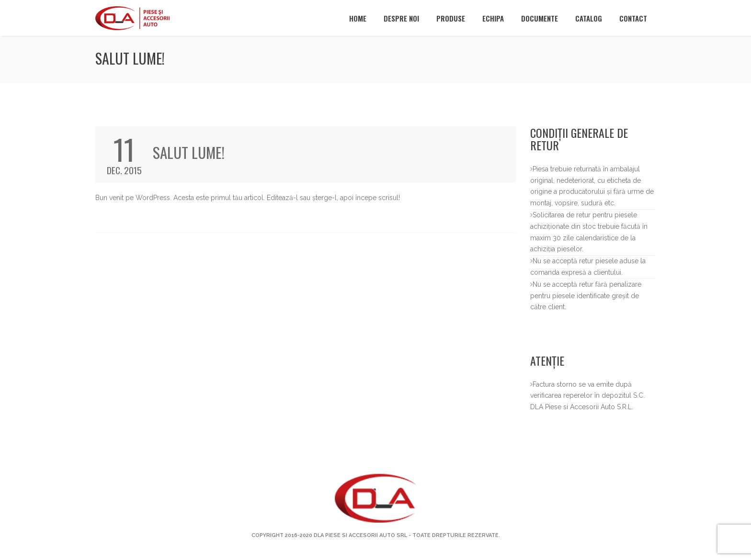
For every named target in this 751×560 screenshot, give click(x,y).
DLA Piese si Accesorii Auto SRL (360, 535)
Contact (633, 18)
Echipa (493, 18)
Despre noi (401, 18)
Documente (540, 18)
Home (358, 18)
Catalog (589, 18)
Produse (451, 18)
